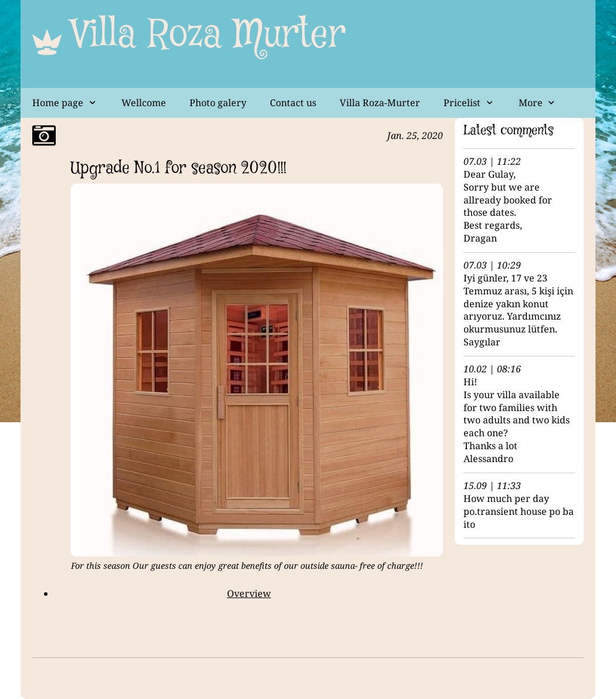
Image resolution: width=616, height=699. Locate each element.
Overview (249, 593)
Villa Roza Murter (208, 35)
